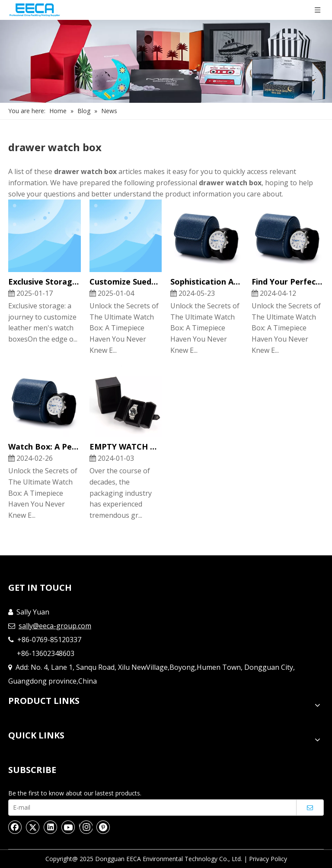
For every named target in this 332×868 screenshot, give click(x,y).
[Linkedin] (51, 827)
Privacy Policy (268, 859)
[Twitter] (33, 827)
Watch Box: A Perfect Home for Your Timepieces (45, 447)
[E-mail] (150, 808)
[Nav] (166, 61)
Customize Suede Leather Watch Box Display (126, 282)
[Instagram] (86, 827)
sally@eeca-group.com (55, 626)
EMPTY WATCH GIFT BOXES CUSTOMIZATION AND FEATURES (126, 447)
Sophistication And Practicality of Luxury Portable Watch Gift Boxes (207, 282)
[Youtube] (68, 827)
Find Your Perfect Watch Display (288, 282)
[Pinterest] (103, 827)
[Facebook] (15, 827)
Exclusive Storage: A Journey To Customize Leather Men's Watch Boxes (45, 282)
